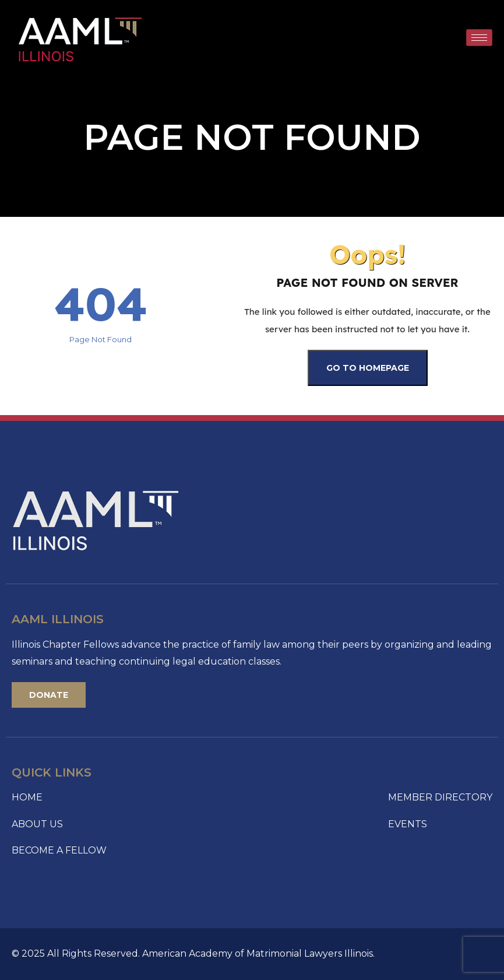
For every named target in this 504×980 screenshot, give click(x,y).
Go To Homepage (368, 368)
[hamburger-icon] (479, 38)
